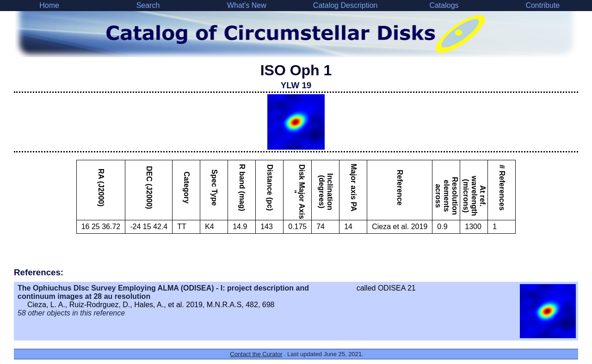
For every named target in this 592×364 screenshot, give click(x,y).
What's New (247, 5)
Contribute (543, 5)
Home (49, 5)
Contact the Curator (256, 354)
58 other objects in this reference (71, 313)
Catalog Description (345, 5)
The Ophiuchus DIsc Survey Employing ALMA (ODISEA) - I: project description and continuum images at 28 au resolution (163, 292)
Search (148, 5)
